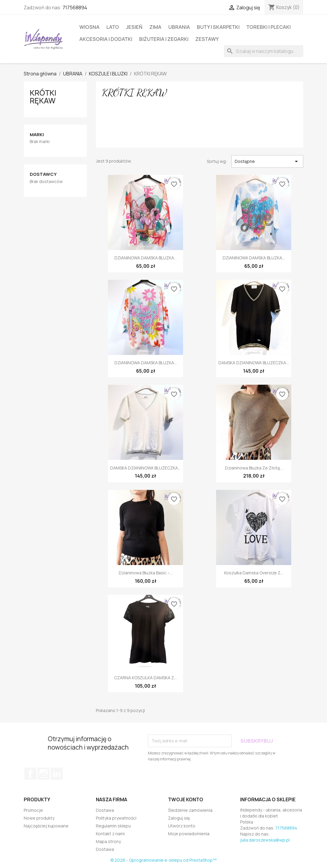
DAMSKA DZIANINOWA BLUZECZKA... (254, 363)
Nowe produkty (39, 818)
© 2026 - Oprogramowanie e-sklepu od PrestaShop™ (163, 860)
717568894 (75, 8)
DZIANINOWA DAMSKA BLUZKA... (146, 258)
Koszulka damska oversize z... (254, 573)
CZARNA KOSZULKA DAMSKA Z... (145, 678)
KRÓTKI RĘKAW (43, 97)
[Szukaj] (264, 51)
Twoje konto (186, 799)
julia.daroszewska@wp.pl (265, 840)
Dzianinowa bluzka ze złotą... (254, 468)
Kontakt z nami (110, 834)
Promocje (33, 810)
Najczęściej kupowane (46, 826)
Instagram (44, 774)
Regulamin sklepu (113, 826)
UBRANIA (179, 27)
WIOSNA (89, 27)
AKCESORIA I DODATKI (106, 39)
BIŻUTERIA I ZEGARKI (164, 39)
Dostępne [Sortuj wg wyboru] (267, 161)
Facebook (30, 774)
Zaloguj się (179, 818)
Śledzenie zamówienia (190, 810)
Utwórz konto (182, 826)
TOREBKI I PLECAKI (269, 27)
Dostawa (105, 810)
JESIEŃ (134, 27)
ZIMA (155, 27)
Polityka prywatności (116, 818)
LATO (113, 27)
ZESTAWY (207, 39)
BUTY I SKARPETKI (218, 27)
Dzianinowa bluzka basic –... (146, 573)
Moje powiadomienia (189, 834)
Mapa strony (108, 841)
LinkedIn (57, 774)
